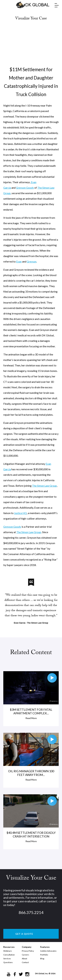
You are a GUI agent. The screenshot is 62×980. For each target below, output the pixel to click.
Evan (19, 261)
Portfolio (44, 955)
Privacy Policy (28, 951)
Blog (42, 959)
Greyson (32, 261)
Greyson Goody (25, 188)
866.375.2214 (31, 912)
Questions (8, 962)
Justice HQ (20, 513)
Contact (25, 962)
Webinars (8, 951)
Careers (25, 955)
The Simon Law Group (44, 486)
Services (7, 959)
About (24, 959)
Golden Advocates (48, 951)
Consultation (9, 955)
